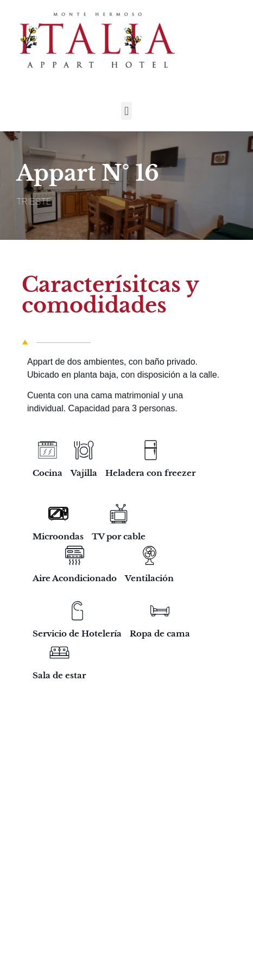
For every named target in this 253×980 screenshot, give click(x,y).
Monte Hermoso (115, 907)
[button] (126, 111)
